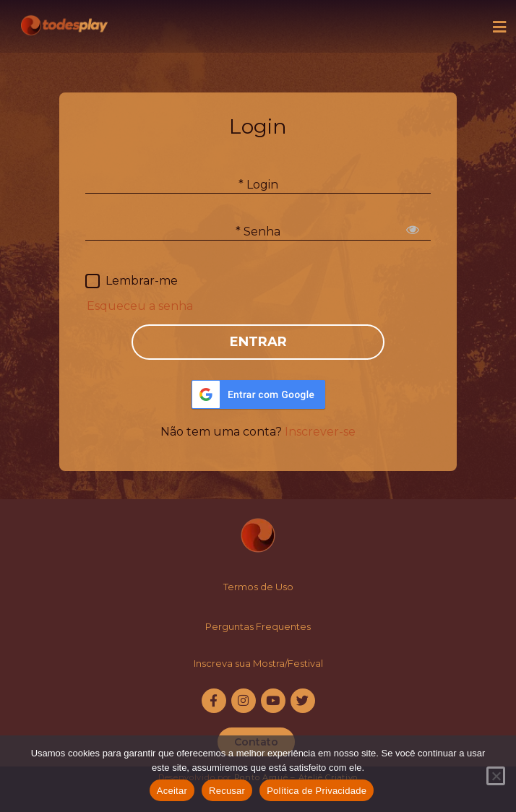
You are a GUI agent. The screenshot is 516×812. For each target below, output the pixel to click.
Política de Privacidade (317, 791)
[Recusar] (496, 776)
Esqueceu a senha (140, 306)
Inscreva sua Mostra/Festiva (257, 663)
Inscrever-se (320, 432)
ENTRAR (258, 342)
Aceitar (172, 791)
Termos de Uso (258, 587)
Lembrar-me (142, 281)
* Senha (258, 231)
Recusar (227, 791)
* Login (258, 184)
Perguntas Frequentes (258, 626)
